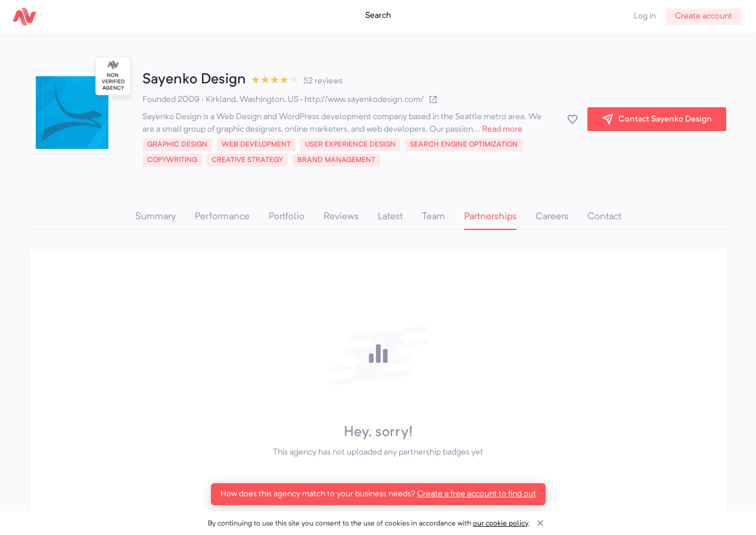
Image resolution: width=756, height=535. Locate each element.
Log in (645, 16)
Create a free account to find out (477, 494)
